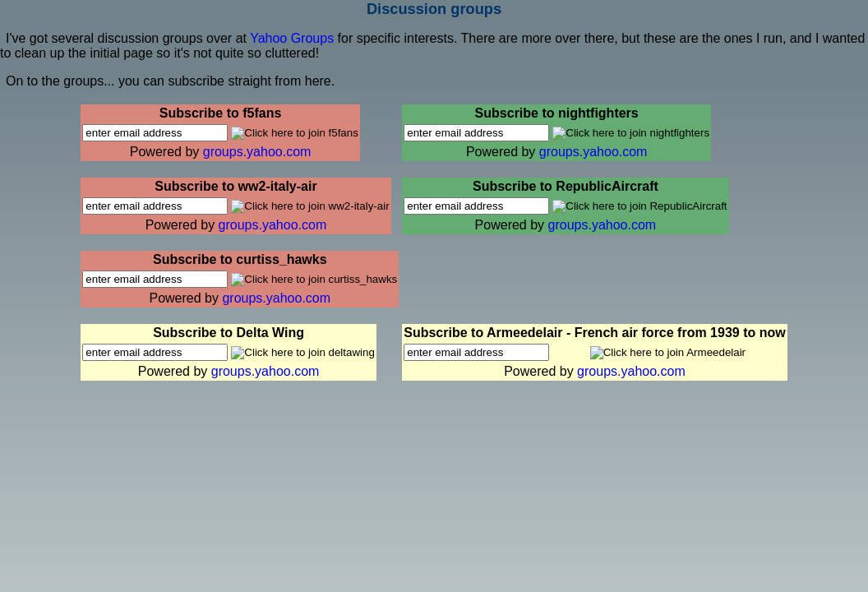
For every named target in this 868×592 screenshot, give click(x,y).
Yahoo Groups (293, 38)
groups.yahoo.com (257, 152)
